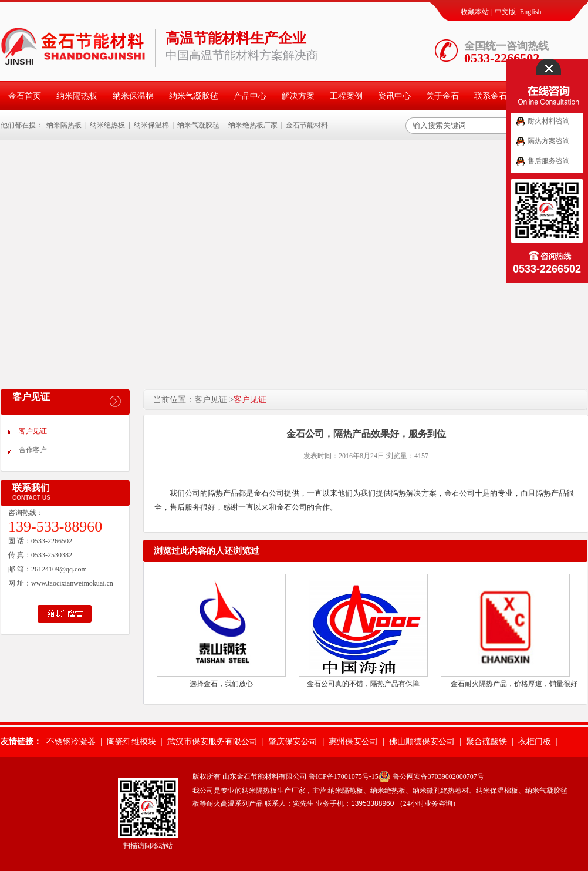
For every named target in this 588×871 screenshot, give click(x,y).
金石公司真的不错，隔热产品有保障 (363, 684)
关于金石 (442, 96)
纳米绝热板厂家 (253, 125)
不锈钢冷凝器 (71, 741)
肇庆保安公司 (293, 741)
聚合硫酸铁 (486, 741)
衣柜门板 (535, 741)
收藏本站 (475, 12)
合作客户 (33, 450)
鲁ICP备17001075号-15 (344, 776)
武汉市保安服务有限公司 (212, 741)
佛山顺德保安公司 (422, 741)
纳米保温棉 (133, 96)
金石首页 (25, 96)
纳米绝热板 (107, 125)
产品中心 (250, 96)
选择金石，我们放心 (221, 684)
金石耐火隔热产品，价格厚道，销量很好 (514, 684)
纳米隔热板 (77, 96)
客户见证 (33, 431)
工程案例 (346, 96)
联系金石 (491, 96)
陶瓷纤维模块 (131, 741)
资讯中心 (394, 96)
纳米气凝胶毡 (194, 96)
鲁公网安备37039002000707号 (438, 776)
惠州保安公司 (353, 741)
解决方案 (298, 96)
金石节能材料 (307, 125)
